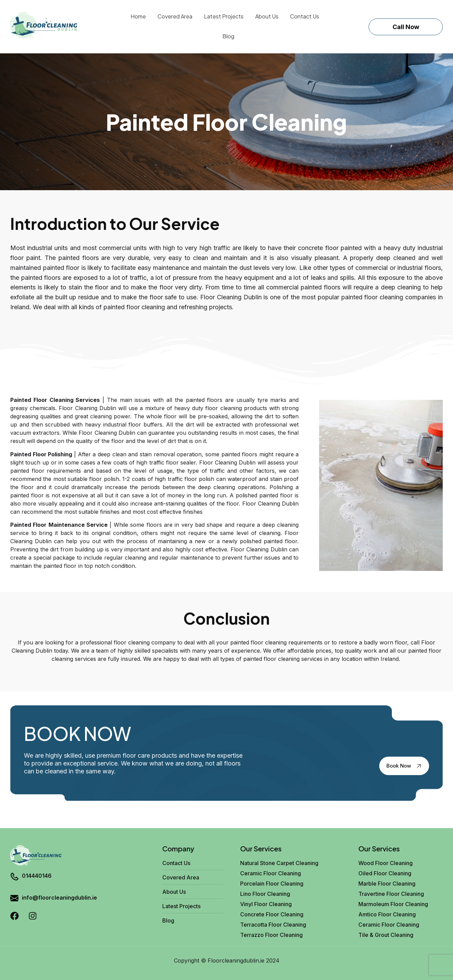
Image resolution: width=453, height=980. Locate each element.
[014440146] (14, 877)
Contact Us (305, 16)
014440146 (37, 876)
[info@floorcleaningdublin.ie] (14, 899)
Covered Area (175, 16)
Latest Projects (224, 16)
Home (138, 16)
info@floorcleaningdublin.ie (59, 898)
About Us (267, 16)
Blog (228, 36)
